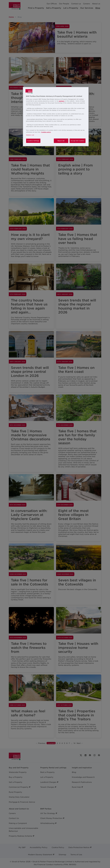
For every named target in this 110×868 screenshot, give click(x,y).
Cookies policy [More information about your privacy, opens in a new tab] (46, 132)
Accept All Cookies (78, 141)
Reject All (61, 141)
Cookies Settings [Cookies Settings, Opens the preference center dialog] (33, 141)
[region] (56, 117)
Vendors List (30, 135)
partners (62, 101)
